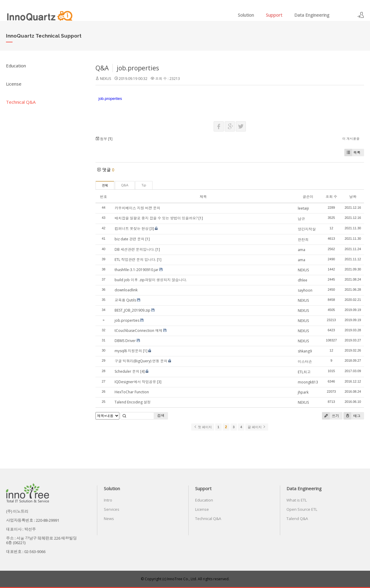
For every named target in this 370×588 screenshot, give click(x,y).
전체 (105, 186)
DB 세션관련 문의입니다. (135, 249)
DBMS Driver (125, 341)
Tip (144, 185)
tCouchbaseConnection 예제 (138, 331)
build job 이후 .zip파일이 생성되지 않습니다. (151, 280)
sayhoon (305, 290)
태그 (352, 416)
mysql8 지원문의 (128, 351)
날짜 (353, 197)
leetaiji (303, 208)
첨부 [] (104, 139)
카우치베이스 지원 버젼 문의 (137, 208)
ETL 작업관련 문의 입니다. (135, 260)
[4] (142, 371)
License (14, 84)
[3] (152, 229)
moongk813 (308, 382)
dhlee (303, 280)
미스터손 (305, 362)
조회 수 (331, 197)
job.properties (138, 68)
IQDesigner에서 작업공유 (135, 382)
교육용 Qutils (125, 300)
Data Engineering (312, 15)
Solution (246, 15)
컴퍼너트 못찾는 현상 (132, 229)
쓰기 (330, 416)
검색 (161, 416)
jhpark (303, 392)
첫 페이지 (203, 427)
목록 (352, 153)
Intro (108, 500)
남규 (301, 219)
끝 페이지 (257, 427)
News (109, 519)
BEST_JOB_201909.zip (132, 310)
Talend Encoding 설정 (133, 402)
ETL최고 (304, 372)
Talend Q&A (297, 519)
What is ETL (297, 500)
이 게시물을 (351, 139)
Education (16, 66)
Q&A (102, 68)
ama (302, 250)
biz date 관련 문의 (129, 239)
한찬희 (303, 240)
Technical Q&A (21, 102)
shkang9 (305, 351)
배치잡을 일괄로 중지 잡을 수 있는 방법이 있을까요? (156, 218)
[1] (201, 218)
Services (112, 509)
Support (274, 15)
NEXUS (105, 79)
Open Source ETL (302, 509)
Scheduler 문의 (127, 371)
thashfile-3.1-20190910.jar (137, 270)
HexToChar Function (132, 392)
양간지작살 (307, 229)
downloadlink (126, 290)
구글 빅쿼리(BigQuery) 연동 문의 (141, 361)
